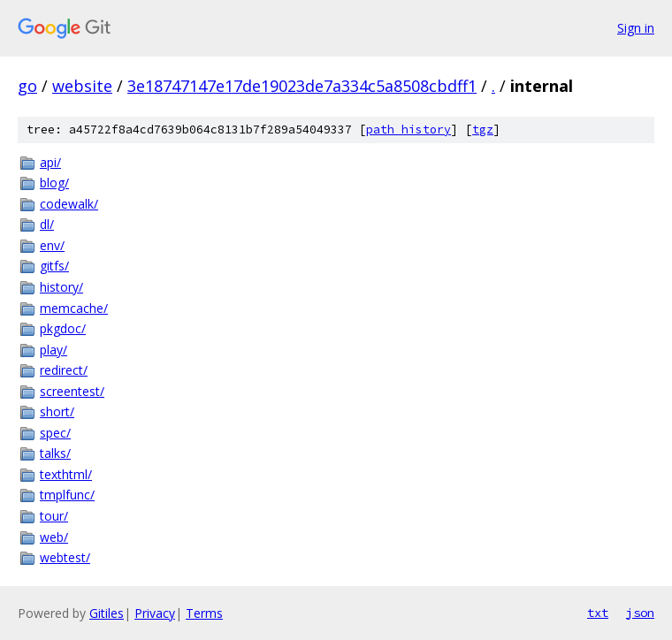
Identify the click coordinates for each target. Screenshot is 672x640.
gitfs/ (54, 266)
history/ (61, 287)
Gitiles (107, 613)
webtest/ (65, 557)
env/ (52, 245)
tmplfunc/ (67, 495)
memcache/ (74, 308)
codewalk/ (69, 204)
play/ (53, 350)
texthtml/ (66, 474)
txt (598, 613)
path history (409, 130)
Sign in (636, 28)
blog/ (54, 183)
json (640, 613)
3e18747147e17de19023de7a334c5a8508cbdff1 (302, 86)
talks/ (55, 453)
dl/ (47, 224)
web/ (54, 537)
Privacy (155, 613)
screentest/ (72, 391)
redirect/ (64, 370)
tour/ (54, 516)
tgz (483, 130)
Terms (204, 613)
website (82, 86)
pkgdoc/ (63, 328)
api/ (50, 162)
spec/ (55, 433)
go (27, 86)
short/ (57, 411)
